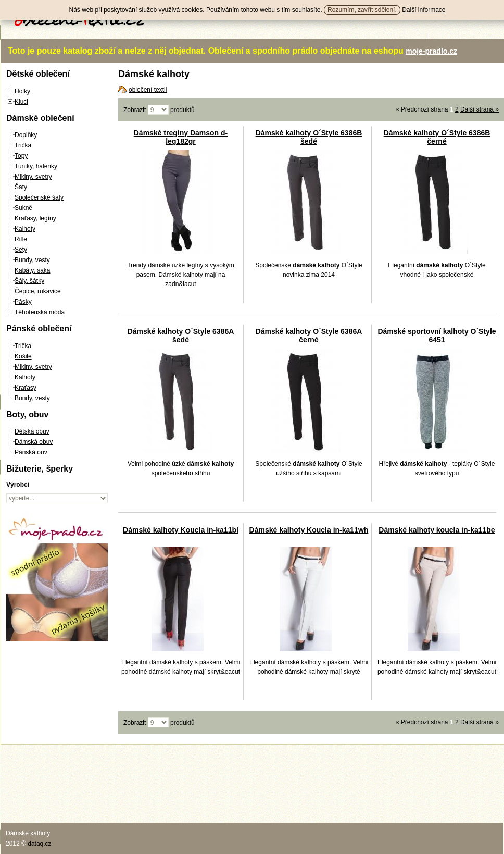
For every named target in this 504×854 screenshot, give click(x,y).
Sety (21, 250)
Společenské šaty (39, 197)
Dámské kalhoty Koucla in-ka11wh (309, 530)
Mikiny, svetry (33, 177)
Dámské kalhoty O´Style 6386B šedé (309, 137)
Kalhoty (25, 229)
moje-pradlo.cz (431, 51)
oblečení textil (148, 90)
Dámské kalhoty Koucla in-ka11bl (181, 530)
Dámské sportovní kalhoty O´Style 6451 (437, 336)
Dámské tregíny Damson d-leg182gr (181, 137)
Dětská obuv (32, 431)
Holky (22, 91)
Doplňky (26, 135)
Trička (23, 145)
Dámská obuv (34, 442)
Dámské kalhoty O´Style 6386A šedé (181, 336)
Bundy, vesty (32, 260)
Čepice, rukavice (38, 291)
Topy (21, 156)
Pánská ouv (31, 452)
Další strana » (480, 109)
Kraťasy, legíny (35, 218)
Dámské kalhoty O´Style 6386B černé (437, 137)
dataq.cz (39, 844)
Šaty (21, 187)
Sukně (23, 208)
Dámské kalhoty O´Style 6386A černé (309, 336)
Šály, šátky (29, 281)
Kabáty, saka (32, 270)
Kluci (21, 102)
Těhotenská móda (40, 312)
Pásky (23, 302)
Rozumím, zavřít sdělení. (362, 10)
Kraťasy (26, 388)
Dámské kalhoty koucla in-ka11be (437, 530)
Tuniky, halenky (36, 166)
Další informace (424, 10)
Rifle (21, 239)
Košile (23, 356)
